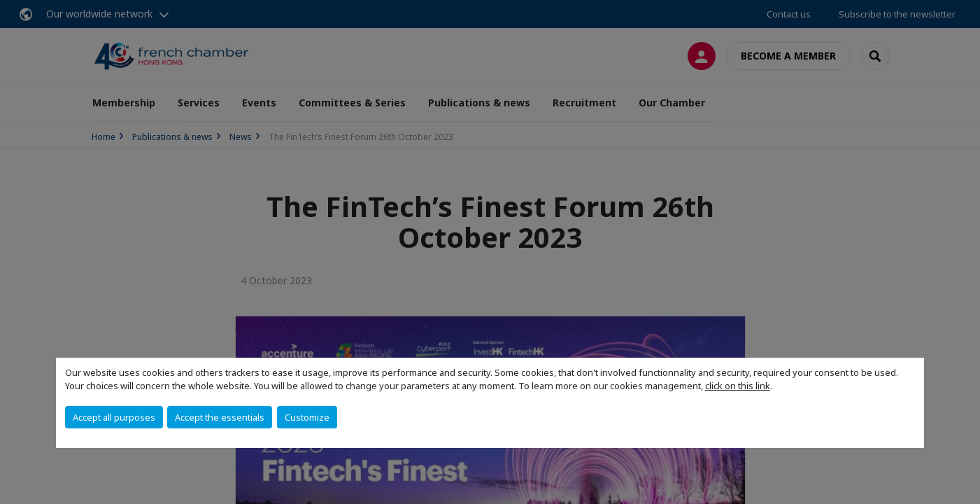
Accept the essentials (220, 417)
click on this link (738, 386)
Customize (307, 417)
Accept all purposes (114, 417)
